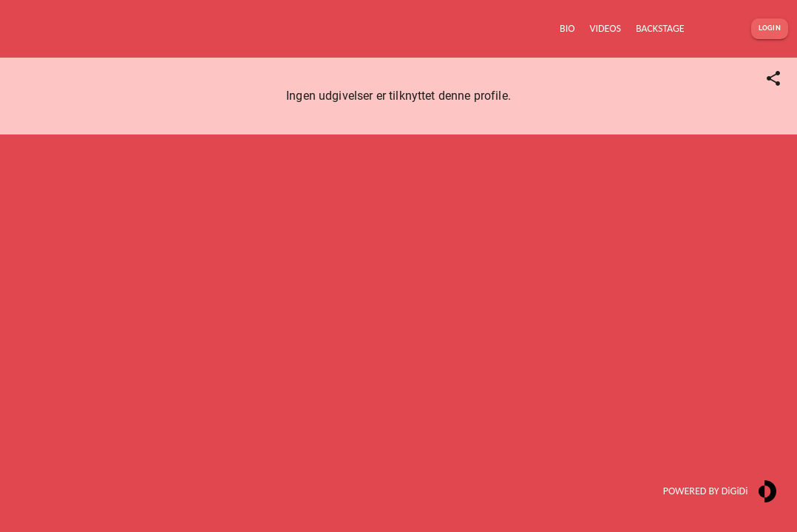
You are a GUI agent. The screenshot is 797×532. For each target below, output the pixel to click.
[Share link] (773, 78)
